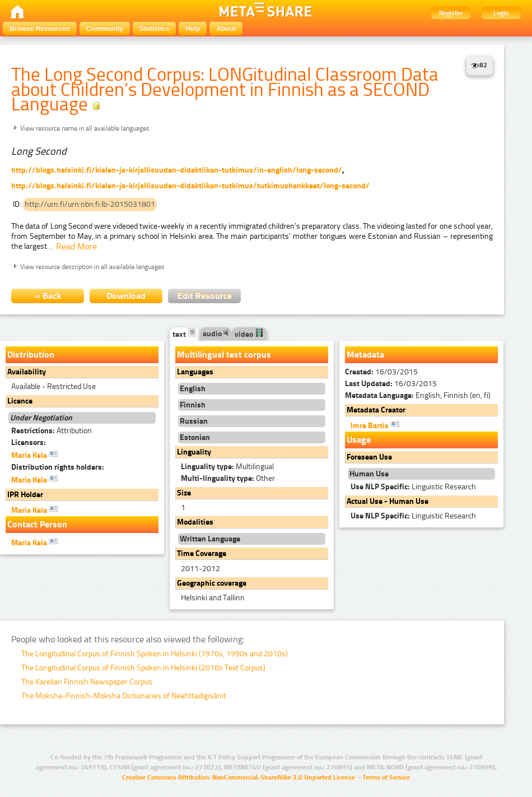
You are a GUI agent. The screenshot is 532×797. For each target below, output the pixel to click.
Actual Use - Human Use (388, 501)
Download (126, 296)
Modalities (195, 522)
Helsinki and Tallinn (213, 598)
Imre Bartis (375, 425)
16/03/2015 (381, 372)
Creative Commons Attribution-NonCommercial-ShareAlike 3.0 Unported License (239, 777)
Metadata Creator (376, 410)
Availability (27, 372)
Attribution (52, 431)
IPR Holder (25, 495)
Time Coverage (202, 553)
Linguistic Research (413, 487)
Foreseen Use (369, 457)
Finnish (193, 405)
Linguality (194, 452)
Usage (359, 440)
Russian (194, 421)
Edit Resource (205, 296)
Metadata (365, 355)
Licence (20, 401)
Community (105, 29)
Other (228, 478)
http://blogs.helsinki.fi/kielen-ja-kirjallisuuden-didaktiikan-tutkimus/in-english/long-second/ (177, 170)
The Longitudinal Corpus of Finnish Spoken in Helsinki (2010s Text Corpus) (143, 668)
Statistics (154, 29)
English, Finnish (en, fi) (418, 395)
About (226, 29)
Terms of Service (386, 777)
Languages (195, 372)
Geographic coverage (212, 583)
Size (184, 493)
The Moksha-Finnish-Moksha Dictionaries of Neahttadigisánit (124, 696)
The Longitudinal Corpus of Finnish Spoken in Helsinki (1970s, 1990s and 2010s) (155, 654)
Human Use (369, 474)
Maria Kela (34, 455)
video (249, 334)
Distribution (31, 355)
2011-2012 (200, 569)
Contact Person (37, 524)
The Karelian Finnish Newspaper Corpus (87, 682)
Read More (76, 246)
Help (193, 29)
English (193, 389)
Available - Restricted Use (53, 386)
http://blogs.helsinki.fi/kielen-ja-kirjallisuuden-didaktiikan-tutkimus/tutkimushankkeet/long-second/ (190, 186)
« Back (48, 296)
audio (216, 334)
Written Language (210, 539)
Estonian (195, 437)
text (185, 334)
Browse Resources (40, 29)
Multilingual (227, 467)
